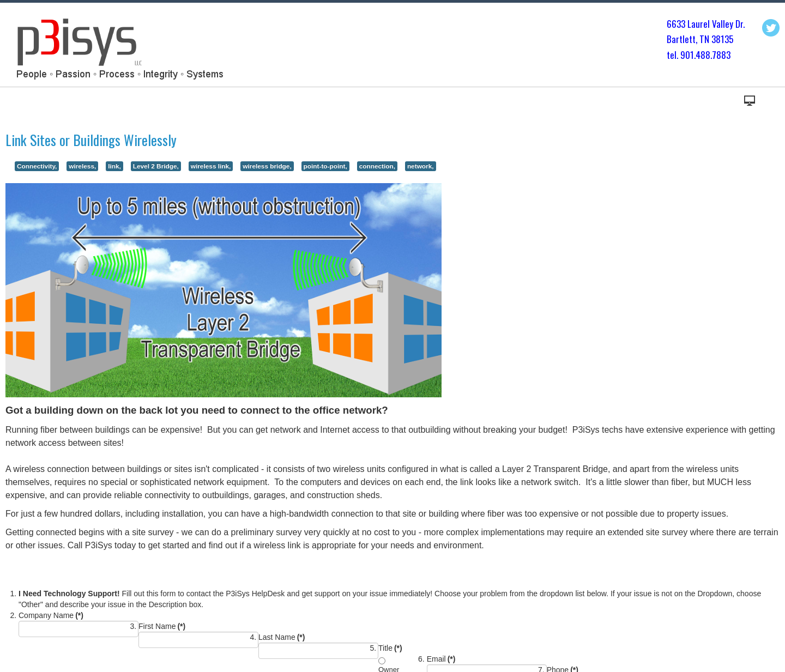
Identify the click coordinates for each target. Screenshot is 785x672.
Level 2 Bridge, (156, 166)
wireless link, (211, 166)
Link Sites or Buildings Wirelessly (91, 140)
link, (114, 166)
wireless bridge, (267, 166)
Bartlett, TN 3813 (698, 39)
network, (421, 166)
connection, (377, 166)
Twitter (771, 28)
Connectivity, (37, 166)
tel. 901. (681, 55)
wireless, (82, 166)
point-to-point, (325, 166)
